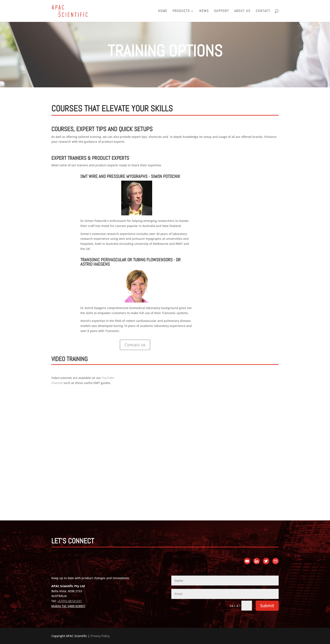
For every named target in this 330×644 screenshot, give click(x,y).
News (204, 11)
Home (163, 11)
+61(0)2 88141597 (69, 601)
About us (242, 11)
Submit (267, 606)
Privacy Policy (100, 636)
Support (222, 11)
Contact (263, 11)
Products (181, 11)
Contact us (135, 345)
